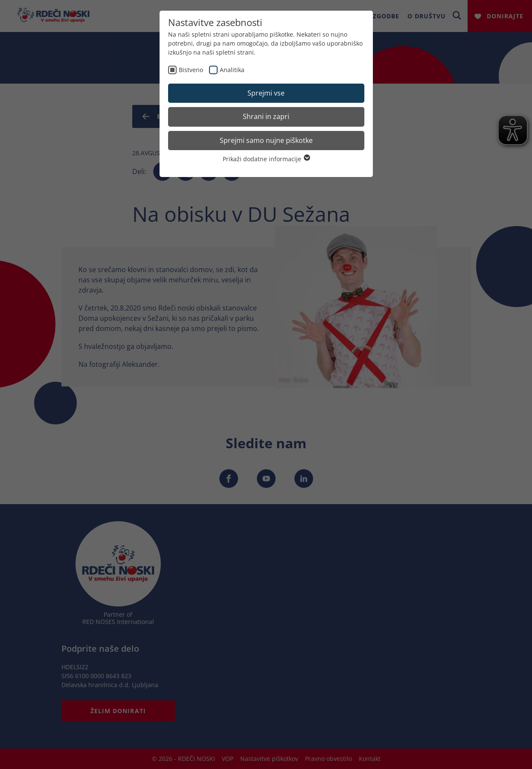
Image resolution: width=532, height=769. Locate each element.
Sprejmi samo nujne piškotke (266, 140)
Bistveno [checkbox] (191, 70)
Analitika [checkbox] (232, 70)
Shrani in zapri (266, 116)
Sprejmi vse (266, 93)
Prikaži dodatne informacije (266, 159)
